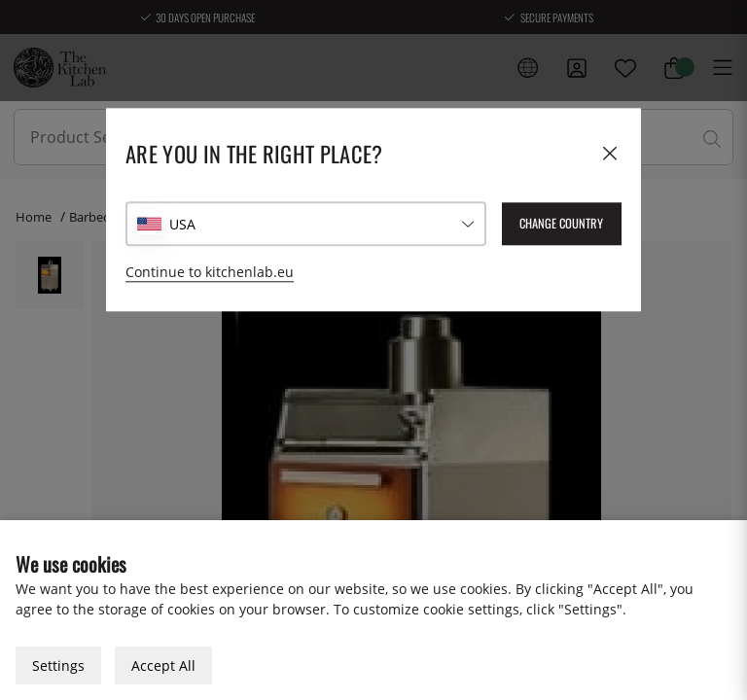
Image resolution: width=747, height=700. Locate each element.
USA (182, 224)
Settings (58, 665)
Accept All (163, 665)
